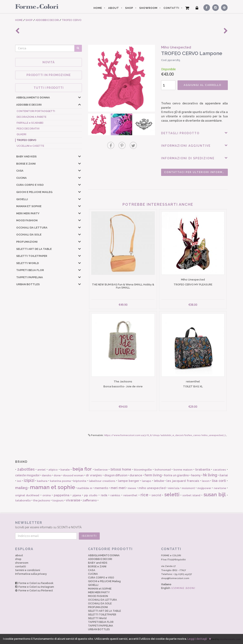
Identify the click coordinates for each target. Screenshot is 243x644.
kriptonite (80, 481)
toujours (58, 500)
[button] (79, 97)
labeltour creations (102, 481)
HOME (98, 8)
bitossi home (121, 469)
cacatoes (220, 470)
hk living (210, 475)
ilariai (224, 475)
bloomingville (143, 470)
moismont (188, 488)
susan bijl (215, 495)
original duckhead (27, 495)
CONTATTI (171, 8)
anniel (41, 470)
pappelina (62, 495)
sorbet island (191, 495)
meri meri (118, 488)
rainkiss (115, 495)
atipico (53, 470)
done (57, 475)
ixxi (19, 481)
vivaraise (73, 500)
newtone (220, 488)
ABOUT (114, 8)
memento (101, 488)
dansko (47, 475)
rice (144, 495)
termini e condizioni (28, 570)
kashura (42, 481)
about (19, 555)
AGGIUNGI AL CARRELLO (203, 85)
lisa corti (219, 481)
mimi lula (174, 488)
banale (65, 470)
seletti (172, 495)
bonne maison (183, 470)
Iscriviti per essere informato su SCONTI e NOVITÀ (121, 525)
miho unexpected (152, 488)
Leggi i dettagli (197, 639)
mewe (132, 488)
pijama (77, 495)
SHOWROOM (148, 8)
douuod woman (73, 475)
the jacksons (42, 500)
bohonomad (163, 470)
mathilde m (85, 488)
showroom (22, 563)
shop (18, 559)
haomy (196, 475)
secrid (156, 495)
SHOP (129, 8)
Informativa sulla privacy (31, 574)
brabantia (203, 470)
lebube (159, 481)
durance (136, 475)
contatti (21, 566)
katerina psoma (60, 481)
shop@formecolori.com (175, 578)
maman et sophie (53, 487)
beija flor (82, 469)
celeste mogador (27, 475)
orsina (47, 495)
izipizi (29, 480)
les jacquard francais (183, 481)
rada (104, 495)
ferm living (153, 475)
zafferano (90, 500)
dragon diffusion (116, 475)
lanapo (147, 481)
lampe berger (129, 481)
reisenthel (130, 495)
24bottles (26, 469)
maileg (21, 488)
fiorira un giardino (176, 475)
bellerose (101, 470)
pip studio (91, 495)
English (178, 588)
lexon (206, 481)
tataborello (23, 500)
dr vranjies (94, 475)
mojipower (204, 488)
